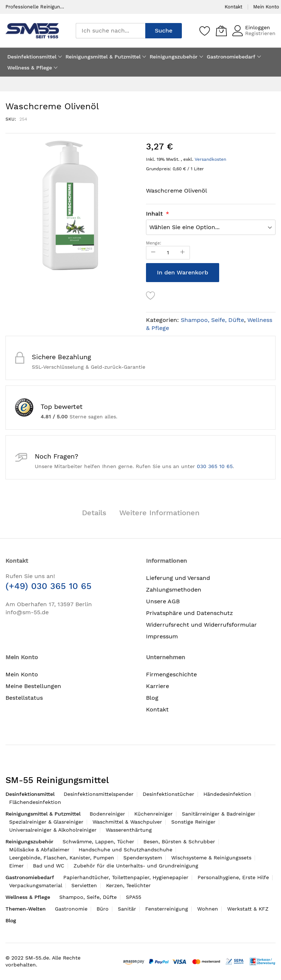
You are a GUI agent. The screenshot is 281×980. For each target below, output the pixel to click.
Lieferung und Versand (178, 578)
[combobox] (110, 31)
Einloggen (258, 27)
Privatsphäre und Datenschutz (190, 613)
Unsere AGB (163, 601)
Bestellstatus (24, 698)
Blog (152, 698)
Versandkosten (210, 159)
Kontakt (233, 7)
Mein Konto (266, 7)
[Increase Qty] (183, 253)
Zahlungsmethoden (174, 590)
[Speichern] (205, 31)
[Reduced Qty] (153, 253)
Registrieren (260, 33)
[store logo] (32, 31)
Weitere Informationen (159, 513)
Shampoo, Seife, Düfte (212, 320)
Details (94, 513)
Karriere (158, 686)
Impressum (162, 636)
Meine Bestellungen (33, 686)
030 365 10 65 (215, 466)
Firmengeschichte (171, 674)
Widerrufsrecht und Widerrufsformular (201, 625)
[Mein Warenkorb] (221, 31)
